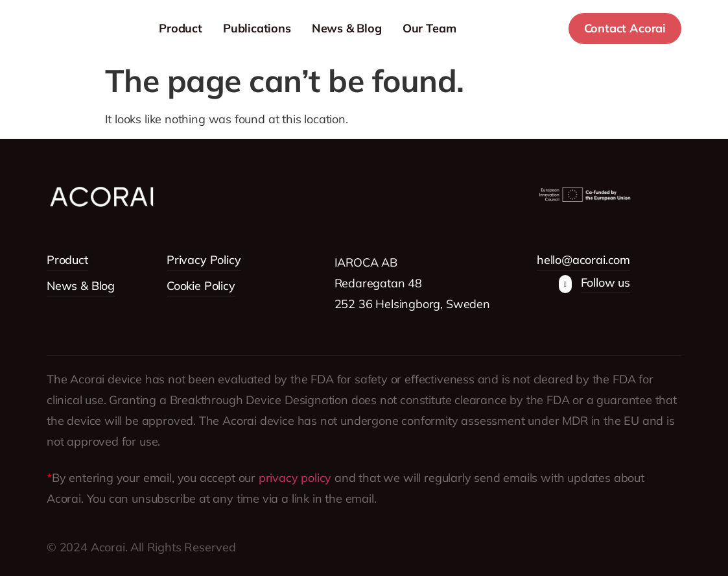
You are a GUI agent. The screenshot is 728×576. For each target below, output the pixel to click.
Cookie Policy (201, 286)
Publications (297, 28)
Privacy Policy (204, 260)
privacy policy (295, 478)
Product (221, 28)
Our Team (470, 28)
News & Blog (387, 28)
